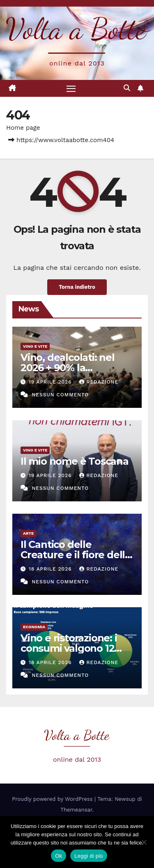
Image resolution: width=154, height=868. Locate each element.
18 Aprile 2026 (51, 569)
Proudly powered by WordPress (53, 799)
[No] (144, 842)
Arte (28, 533)
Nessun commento (60, 395)
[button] (127, 88)
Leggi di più (89, 856)
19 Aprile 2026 (51, 382)
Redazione (99, 382)
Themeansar (76, 810)
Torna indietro (77, 287)
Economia (34, 627)
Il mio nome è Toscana (75, 461)
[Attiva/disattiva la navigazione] (71, 89)
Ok (59, 856)
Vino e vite (35, 346)
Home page (23, 128)
